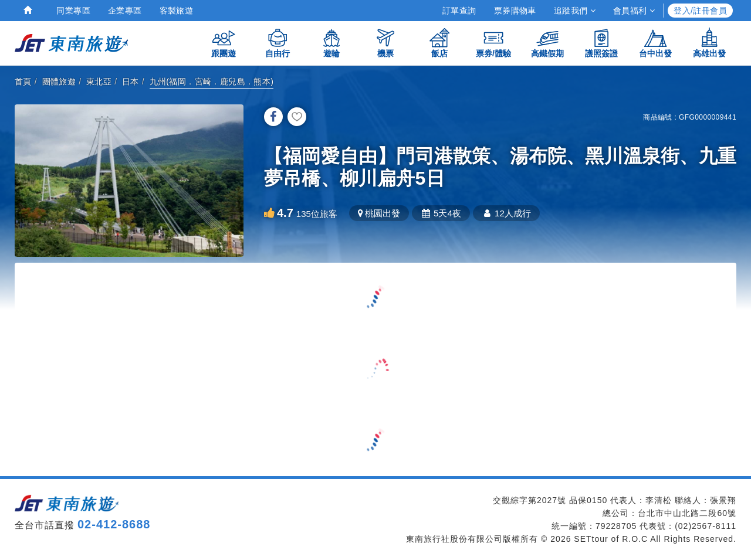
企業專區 (125, 11)
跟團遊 (224, 43)
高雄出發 (709, 43)
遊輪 (331, 43)
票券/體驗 (493, 43)
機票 (385, 43)
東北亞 (99, 82)
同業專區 (73, 11)
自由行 (278, 43)
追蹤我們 (575, 11)
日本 (131, 82)
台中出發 (655, 43)
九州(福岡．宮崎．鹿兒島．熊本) (212, 82)
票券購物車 (515, 11)
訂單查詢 (459, 11)
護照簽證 (601, 43)
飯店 (439, 43)
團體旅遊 (59, 82)
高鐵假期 (547, 43)
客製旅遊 (177, 11)
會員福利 (634, 11)
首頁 (23, 82)
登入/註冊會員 (700, 11)
